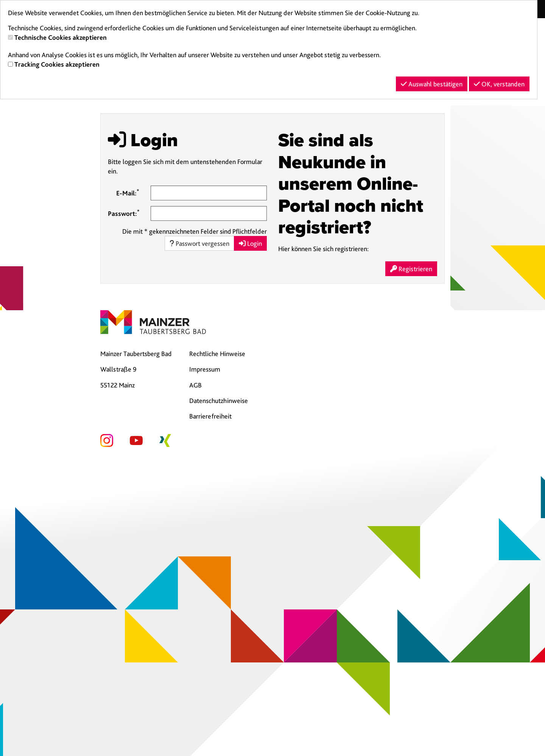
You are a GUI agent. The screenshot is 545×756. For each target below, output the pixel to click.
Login (250, 243)
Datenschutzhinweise (219, 401)
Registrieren (411, 269)
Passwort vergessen (199, 243)
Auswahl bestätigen (432, 84)
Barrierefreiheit (210, 416)
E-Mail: (128, 192)
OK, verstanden (499, 84)
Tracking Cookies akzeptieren (57, 64)
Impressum (205, 369)
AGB (195, 385)
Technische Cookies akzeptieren (61, 37)
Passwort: (124, 213)
